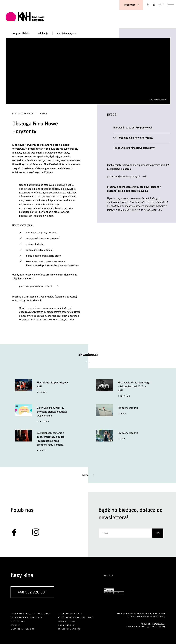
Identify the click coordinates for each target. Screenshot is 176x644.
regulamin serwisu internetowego (30, 614)
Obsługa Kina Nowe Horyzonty (136, 138)
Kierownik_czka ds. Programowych (133, 128)
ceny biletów (18, 621)
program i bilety (21, 33)
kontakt (15, 625)
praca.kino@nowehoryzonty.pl (123, 176)
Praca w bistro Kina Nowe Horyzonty (134, 148)
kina (26, 618)
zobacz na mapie (67, 629)
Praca (112, 114)
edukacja (43, 33)
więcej (86, 475)
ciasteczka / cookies (22, 629)
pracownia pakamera (137, 627)
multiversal (158, 627)
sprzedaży (36, 618)
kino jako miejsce (66, 33)
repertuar (130, 5)
